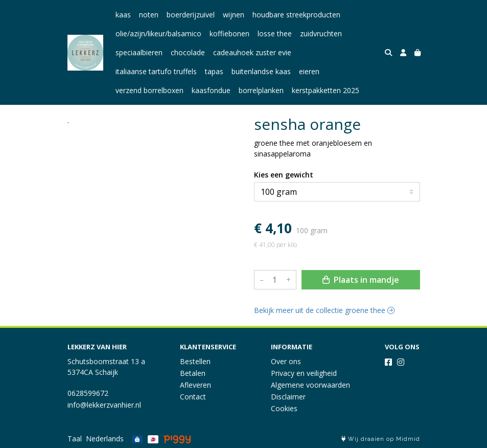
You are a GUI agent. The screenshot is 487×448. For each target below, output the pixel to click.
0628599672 (88, 393)
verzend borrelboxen (149, 90)
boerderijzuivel (191, 15)
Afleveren (195, 385)
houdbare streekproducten (296, 15)
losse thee (275, 33)
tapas (214, 71)
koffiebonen (229, 33)
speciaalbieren (139, 52)
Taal (75, 439)
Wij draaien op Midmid (381, 439)
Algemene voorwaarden (310, 385)
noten (149, 15)
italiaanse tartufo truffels (156, 71)
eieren (309, 71)
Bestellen (195, 361)
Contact (193, 397)
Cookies (284, 408)
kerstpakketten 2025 (326, 90)
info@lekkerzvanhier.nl (104, 405)
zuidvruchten (321, 33)
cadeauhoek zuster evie (252, 52)
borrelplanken (261, 90)
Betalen (193, 373)
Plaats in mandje (361, 280)
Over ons (286, 361)
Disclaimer (288, 397)
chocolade (188, 52)
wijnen (234, 15)
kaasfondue (211, 90)
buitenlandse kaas (261, 71)
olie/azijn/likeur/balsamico (158, 33)
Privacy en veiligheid (304, 373)
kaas (123, 15)
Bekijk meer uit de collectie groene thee (324, 310)
